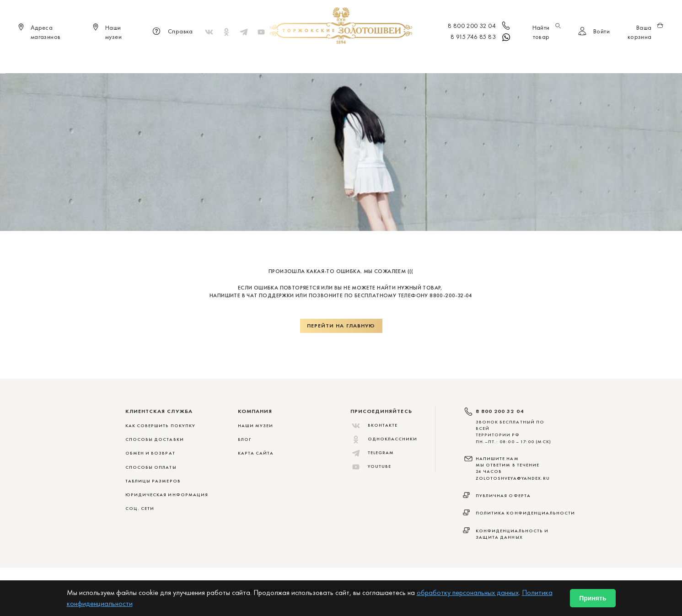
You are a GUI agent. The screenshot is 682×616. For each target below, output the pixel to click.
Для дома (418, 59)
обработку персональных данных (468, 592)
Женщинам (327, 59)
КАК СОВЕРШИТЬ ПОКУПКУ (161, 426)
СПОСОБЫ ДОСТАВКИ (155, 439)
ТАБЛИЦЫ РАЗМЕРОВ (153, 481)
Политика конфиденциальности (526, 513)
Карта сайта (256, 453)
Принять (593, 598)
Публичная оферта (503, 495)
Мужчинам (373, 59)
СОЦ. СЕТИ (140, 508)
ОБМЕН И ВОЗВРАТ (150, 453)
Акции (480, 59)
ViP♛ (452, 59)
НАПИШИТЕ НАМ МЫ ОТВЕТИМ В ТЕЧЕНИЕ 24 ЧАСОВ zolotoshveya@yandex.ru (513, 468)
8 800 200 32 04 (480, 27)
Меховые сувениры (268, 59)
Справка (171, 32)
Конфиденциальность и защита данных (512, 534)
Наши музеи (256, 426)
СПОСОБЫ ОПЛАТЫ (151, 467)
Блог (244, 439)
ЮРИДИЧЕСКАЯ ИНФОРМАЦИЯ (167, 495)
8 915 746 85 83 (481, 37)
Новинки (211, 59)
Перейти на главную (341, 326)
